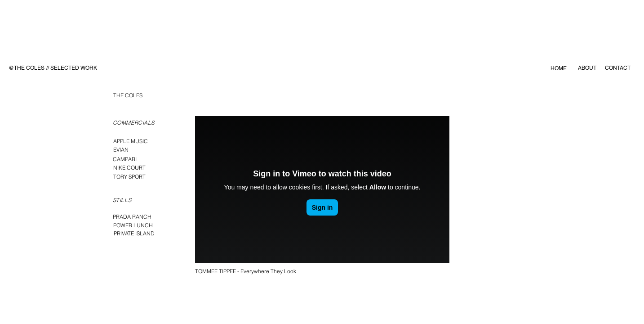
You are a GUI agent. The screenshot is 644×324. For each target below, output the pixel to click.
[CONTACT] (618, 68)
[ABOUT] (587, 68)
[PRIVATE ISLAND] (134, 234)
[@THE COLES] (27, 68)
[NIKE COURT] (129, 168)
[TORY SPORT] (129, 177)
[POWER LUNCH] (133, 225)
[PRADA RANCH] (132, 217)
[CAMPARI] (125, 159)
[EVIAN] (121, 150)
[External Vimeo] (322, 189)
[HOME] (559, 68)
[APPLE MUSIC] (131, 141)
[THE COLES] (128, 95)
